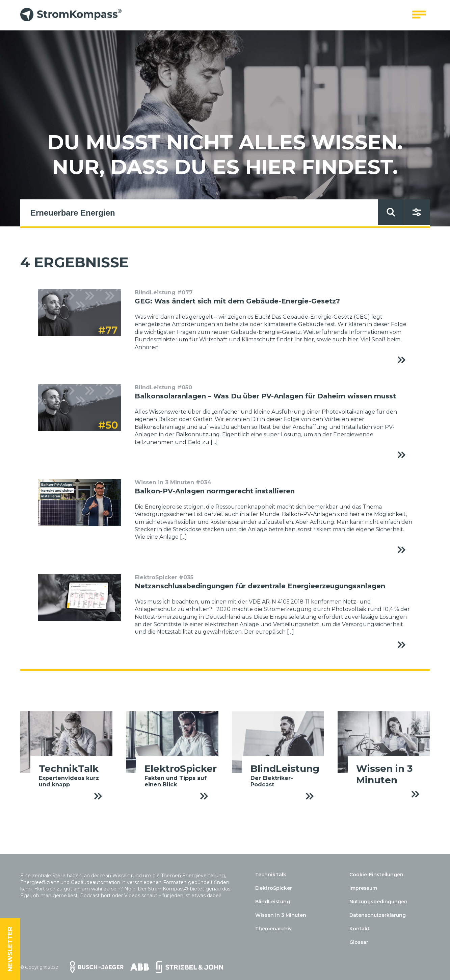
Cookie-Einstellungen (376, 875)
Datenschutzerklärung (378, 915)
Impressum (363, 888)
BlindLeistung (273, 902)
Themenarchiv (273, 929)
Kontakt (360, 929)
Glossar (359, 942)
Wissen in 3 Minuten (281, 915)
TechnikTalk (271, 875)
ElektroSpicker (274, 888)
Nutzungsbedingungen (378, 902)
